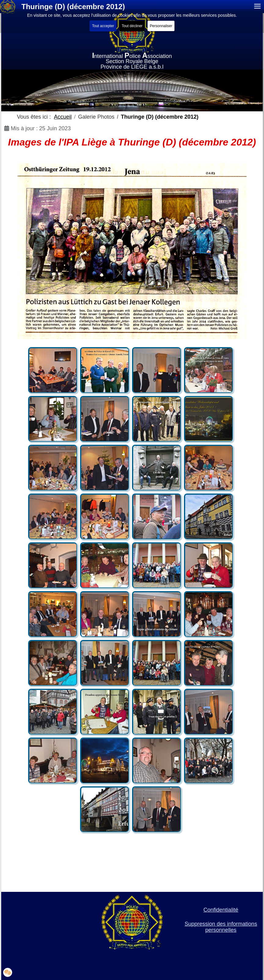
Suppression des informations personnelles (221, 927)
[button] (8, 972)
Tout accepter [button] (103, 26)
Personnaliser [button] (161, 26)
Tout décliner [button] (132, 26)
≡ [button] (257, 7)
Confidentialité (221, 910)
